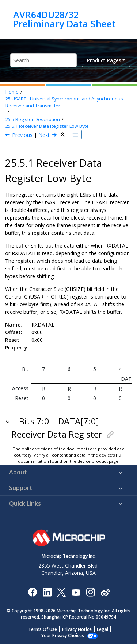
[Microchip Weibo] (105, 592)
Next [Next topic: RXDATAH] (44, 135)
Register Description (33, 120)
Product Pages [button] (104, 60)
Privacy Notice (77, 629)
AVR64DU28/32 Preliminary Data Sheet (64, 19)
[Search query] (43, 60)
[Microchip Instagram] (90, 592)
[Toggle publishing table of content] (75, 135)
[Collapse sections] (63, 135)
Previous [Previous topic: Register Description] (22, 135)
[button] (9, 421)
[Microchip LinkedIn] (47, 592)
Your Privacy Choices (63, 635)
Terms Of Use (43, 629)
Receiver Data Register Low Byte (47, 126)
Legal (102, 629)
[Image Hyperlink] (76, 592)
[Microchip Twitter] (61, 592)
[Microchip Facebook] (32, 592)
